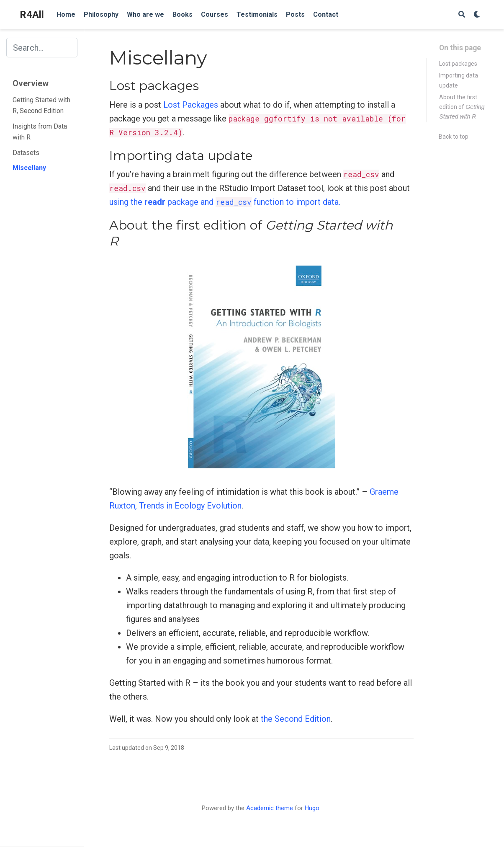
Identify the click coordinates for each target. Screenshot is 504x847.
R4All (32, 15)
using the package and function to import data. (225, 202)
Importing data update (459, 80)
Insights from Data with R (40, 132)
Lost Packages (191, 105)
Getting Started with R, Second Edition (41, 105)
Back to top (454, 137)
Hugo (312, 808)
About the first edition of (462, 107)
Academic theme (270, 808)
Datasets (26, 153)
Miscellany (29, 168)
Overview (31, 83)
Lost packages (458, 64)
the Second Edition (296, 719)
